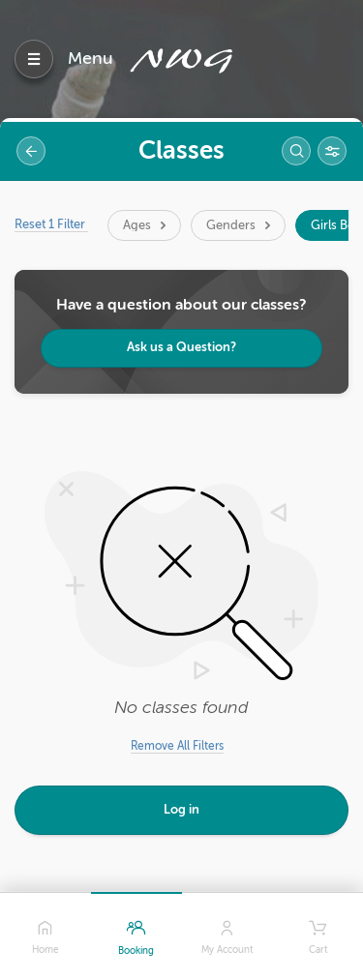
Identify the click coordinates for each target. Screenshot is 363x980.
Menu (91, 58)
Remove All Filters (177, 746)
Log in (181, 809)
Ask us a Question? (181, 347)
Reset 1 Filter (51, 224)
